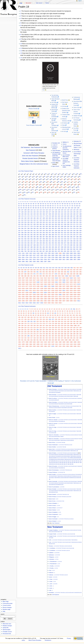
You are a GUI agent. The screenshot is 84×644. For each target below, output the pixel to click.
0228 (27, 293)
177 (44, 216)
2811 (27, 259)
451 (47, 243)
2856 (71, 259)
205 (65, 218)
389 (50, 237)
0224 (75, 290)
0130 (45, 280)
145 (74, 212)
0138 (71, 280)
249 (71, 222)
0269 (49, 297)
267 (62, 224)
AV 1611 (64, 131)
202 (56, 218)
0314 (27, 303)
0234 (45, 293)
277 (28, 226)
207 (71, 218)
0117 (60, 278)
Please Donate (33, 109)
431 (50, 241)
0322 (57, 303)
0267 (42, 297)
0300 (38, 301)
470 (41, 245)
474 (53, 245)
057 (56, 272)
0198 (42, 288)
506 (22, 249)
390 (53, 237)
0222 (68, 290)
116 (49, 190)
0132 (53, 280)
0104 (74, 276)
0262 (23, 297)
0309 (71, 301)
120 (66, 190)
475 (56, 245)
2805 (68, 257)
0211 (27, 290)
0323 (60, 303)
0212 (31, 290)
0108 (27, 278)
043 (77, 270)
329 (59, 231)
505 (19, 249)
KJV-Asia (64, 106)
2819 (57, 259)
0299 (34, 301)
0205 (68, 288)
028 (31, 270)
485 (22, 247)
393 (62, 237)
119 (62, 190)
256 (28, 224)
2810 (23, 259)
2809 (20, 259)
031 (41, 270)
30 (52, 176)
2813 (34, 259)
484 (19, 247)
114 (41, 190)
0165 (45, 284)
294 (80, 226)
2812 (31, 259)
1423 (31, 253)
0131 (49, 280)
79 (34, 184)
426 (35, 241)
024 (19, 270)
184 (65, 216)
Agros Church (56, 166)
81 (41, 184)
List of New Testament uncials (26, 265)
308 (59, 228)
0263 (27, 297)
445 (28, 243)
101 (49, 187)
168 (80, 214)
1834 (57, 253)
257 (31, 224)
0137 (68, 280)
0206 (71, 288)
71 (69, 182)
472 (47, 245)
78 (31, 184)
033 (47, 270)
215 (31, 220)
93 (20, 187)
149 (22, 214)
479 (68, 245)
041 (71, 270)
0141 (20, 282)
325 (47, 231)
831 (56, 251)
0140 (79, 280)
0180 (38, 286)
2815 (42, 259)
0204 (64, 288)
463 (19, 245)
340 (28, 233)
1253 (27, 253)
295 (19, 228)
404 (31, 239)
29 (48, 176)
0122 (79, 278)
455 (59, 243)
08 (36, 268)
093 (38, 276)
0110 (34, 278)
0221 (64, 290)
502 (74, 247)
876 (59, 251)
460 (74, 243)
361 (28, 235)
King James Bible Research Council (78, 103)
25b (74, 309)
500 (68, 247)
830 (53, 251)
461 (77, 243)
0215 (42, 290)
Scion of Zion (77, 107)
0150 (53, 282)
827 (44, 251)
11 (21, 48)
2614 (75, 255)
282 (44, 226)
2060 (71, 253)
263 (50, 224)
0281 (31, 299)
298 (28, 228)
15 (63, 174)
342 (35, 233)
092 (35, 276)
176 (41, 216)
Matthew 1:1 (66, 142)
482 (77, 245)
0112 (42, 278)
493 (47, 247)
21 (20, 176)
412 (56, 239)
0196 (34, 288)
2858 (79, 259)
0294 (79, 299)
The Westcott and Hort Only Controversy (67, 148)
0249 (38, 295)
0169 (60, 284)
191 (22, 218)
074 (44, 274)
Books (54, 163)
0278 (20, 299)
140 (24, 195)
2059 (68, 253)
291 (71, 226)
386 (41, 237)
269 (68, 224)
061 (68, 272)
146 (77, 212)
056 (53, 272)
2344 (27, 255)
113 (37, 190)
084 (74, 274)
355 (74, 233)
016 (59, 268)
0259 (75, 295)
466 (28, 245)
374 (68, 235)
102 (53, 187)
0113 (45, 278)
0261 (20, 297)
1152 (20, 253)
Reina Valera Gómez (27, 161)
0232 (42, 293)
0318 (42, 303)
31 (55, 176)
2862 (31, 262)
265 (56, 224)
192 (25, 218)
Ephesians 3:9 (77, 141)
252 (80, 222)
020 (72, 268)
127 (33, 192)
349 (56, 233)
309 (62, 228)
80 (38, 184)
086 (80, 274)
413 (59, 239)
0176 (23, 286)
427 (38, 241)
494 (50, 247)
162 (62, 214)
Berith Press (65, 100)
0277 (79, 297)
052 (41, 272)
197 (41, 218)
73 (76, 182)
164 (68, 214)
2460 (53, 255)
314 (77, 228)
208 (74, 218)
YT (52, 136)
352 (65, 233)
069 (28, 274)
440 (77, 241)
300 (35, 228)
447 (35, 243)
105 (66, 187)
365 (41, 235)
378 (80, 235)
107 (74, 187)
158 (50, 214)
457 (65, 243)
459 (71, 243)
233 (22, 222)
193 (28, 218)
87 (62, 184)
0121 (75, 278)
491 (41, 247)
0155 (71, 282)
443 (22, 243)
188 (77, 216)
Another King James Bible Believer (55, 106)
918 (71, 251)
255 (25, 224)
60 (31, 182)
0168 (57, 284)
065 (80, 272)
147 (80, 212)
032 (44, 270)
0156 (75, 282)
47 (48, 179)
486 (25, 247)
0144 (31, 282)
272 (77, 224)
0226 (20, 293)
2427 (34, 255)
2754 (27, 257)
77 (27, 184)
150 (25, 214)
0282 (34, 299)
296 (22, 228)
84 (52, 184)
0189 (71, 286)
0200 (49, 288)
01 (19, 268)
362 (31, 235)
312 (71, 228)
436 (65, 241)
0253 (53, 295)
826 (41, 251)
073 (41, 274)
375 (71, 235)
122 (74, 190)
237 (35, 222)
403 (28, 239)
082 (68, 274)
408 (44, 239)
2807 (75, 257)
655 (59, 249)
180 (53, 216)
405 (35, 239)
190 (19, 218)
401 (22, 239)
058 (59, 272)
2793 (53, 257)
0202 (57, 288)
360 (25, 235)
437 (68, 241)
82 (44, 184)
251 (77, 222)
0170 (64, 284)
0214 (38, 290)
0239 (64, 293)
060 (65, 272)
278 (31, 226)
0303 (49, 301)
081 (65, 274)
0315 (31, 303)
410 (50, 239)
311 (68, 228)
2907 (45, 262)
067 (22, 274)
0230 (34, 293)
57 (20, 182)
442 (19, 243)
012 (47, 268)
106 (70, 187)
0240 (68, 293)
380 (22, 237)
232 (19, 222)
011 (44, 268)
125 (24, 192)
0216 (45, 290)
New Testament (36, 147)
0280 (27, 299)
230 (77, 220)
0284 (42, 299)
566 (38, 249)
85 (55, 184)
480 (71, 245)
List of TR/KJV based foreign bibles (77, 154)
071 (35, 274)
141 (62, 212)
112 (33, 190)
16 (67, 174)
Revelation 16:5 (56, 143)
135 (66, 192)
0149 (49, 282)
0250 (42, 295)
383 (31, 237)
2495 (64, 255)
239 (41, 222)
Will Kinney (77, 150)
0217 (49, 290)
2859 (20, 262)
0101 (63, 276)
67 (55, 182)
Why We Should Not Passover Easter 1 (78, 145)
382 (28, 237)
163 (65, 214)
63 (41, 182)
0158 (20, 284)
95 (27, 187)
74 (80, 182)
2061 (75, 253)
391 (56, 237)
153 (35, 214)
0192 (20, 288)
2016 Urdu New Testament (30, 156)
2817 (49, 259)
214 (28, 220)
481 (74, 245)
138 (78, 192)
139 (20, 195)
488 (31, 247)
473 (50, 245)
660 (74, 249)
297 (25, 228)
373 (65, 235)
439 (74, 241)
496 (56, 247)
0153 (64, 282)
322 (38, 231)
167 (77, 214)
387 (44, 237)
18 (74, 174)
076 (50, 274)
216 (35, 220)
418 (74, 239)
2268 (23, 255)
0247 (31, 295)
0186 (60, 286)
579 (41, 249)
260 (41, 224)
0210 (23, 290)
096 (47, 276)
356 (77, 233)
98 (38, 187)
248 (68, 222)
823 (31, 251)
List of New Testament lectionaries (77, 166)
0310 (75, 301)
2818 (53, 259)
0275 (71, 297)
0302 (45, 301)
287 (59, 226)
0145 (34, 282)
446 (31, 243)
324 (44, 231)
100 (45, 187)
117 (53, 190)
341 (31, 233)
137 (74, 192)
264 (53, 224)
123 (78, 190)
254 (22, 224)
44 (38, 179)
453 (53, 243)
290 (68, 226)
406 (38, 239)
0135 (60, 280)
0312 (20, 303)
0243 (79, 293)
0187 (64, 286)
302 (41, 228)
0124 (23, 280)
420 (80, 239)
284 (50, 226)
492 (44, 247)
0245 (23, 295)
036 (56, 270)
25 (34, 176)
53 (69, 179)
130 (45, 192)
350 (59, 233)
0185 (57, 286)
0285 (45, 299)
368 (50, 235)
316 (19, 231)
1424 (34, 253)
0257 (68, 295)
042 (74, 270)
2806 (71, 257)
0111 (38, 278)
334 (74, 231)
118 (58, 190)
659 (71, 249)
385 (38, 237)
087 (19, 276)
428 (41, 241)
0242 (75, 293)
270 (71, 224)
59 (27, 182)
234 (25, 222)
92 (80, 184)
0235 (49, 293)
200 (50, 218)
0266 (38, 297)
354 (71, 233)
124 (20, 192)
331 (65, 231)
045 (19, 272)
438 (71, 241)
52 (66, 179)
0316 (34, 303)
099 (56, 276)
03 (24, 268)
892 (65, 251)
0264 (31, 297)
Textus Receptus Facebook (33, 125)
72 (73, 182)
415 (65, 239)
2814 (38, 259)
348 (53, 233)
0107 (23, 278)
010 (41, 268)
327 (53, 231)
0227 (23, 293)
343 (38, 233)
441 (80, 241)
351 (62, 233)
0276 (75, 297)
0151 (57, 282)
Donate (30, 118)
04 (26, 268)
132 (53, 192)
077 (53, 274)
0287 (53, 299)
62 (38, 182)
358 (19, 235)
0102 (67, 276)
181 (56, 216)
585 (44, 249)
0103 (70, 276)
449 (41, 243)
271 (74, 224)
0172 (71, 284)
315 (80, 228)
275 (22, 226)
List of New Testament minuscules (77, 160)
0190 (75, 286)
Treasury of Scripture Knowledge (54, 115)
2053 (64, 253)
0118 (64, 278)
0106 (20, 278)
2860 (23, 262)
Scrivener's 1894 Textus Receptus (34, 153)
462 (80, 243)
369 (53, 235)
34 (66, 176)
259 (38, 224)
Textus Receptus (56, 151)
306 (53, 228)
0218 (53, 290)
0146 (38, 282)
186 (71, 216)
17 (70, 174)
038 (62, 270)
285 (53, 226)
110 (24, 190)
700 (25, 251)
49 (55, 179)
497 (59, 247)
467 (31, 245)
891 (62, 251)
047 (25, 272)
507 (25, 249)
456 (62, 243)
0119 (68, 278)
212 (22, 220)
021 (75, 268)
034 (50, 270)
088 (22, 276)
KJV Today (54, 102)
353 (68, 233)
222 (53, 220)
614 (47, 249)
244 (56, 222)
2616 (20, 257)
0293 (75, 299)
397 (74, 237)
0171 (68, 284)
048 (28, 272)
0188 (68, 286)
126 (29, 192)
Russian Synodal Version (30, 158)
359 (22, 235)
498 (62, 247)
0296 (23, 301)
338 (22, 233)
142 (65, 212)
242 (50, 222)
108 (78, 187)
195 (35, 218)
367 (47, 235)
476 (59, 245)
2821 (64, 259)
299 (31, 228)
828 (47, 251)
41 (27, 179)
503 (77, 247)
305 (50, 228)
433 (56, 241)
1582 (42, 253)
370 (56, 235)
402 (25, 239)
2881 (38, 262)
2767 (45, 257)
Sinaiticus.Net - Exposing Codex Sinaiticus (66, 111)
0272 (60, 297)
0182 (45, 286)
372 (62, 235)
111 (29, 190)
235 (28, 222)
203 (59, 218)
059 (62, 272)
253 (19, 224)
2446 (49, 255)
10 (21, 44)
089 (25, 276)
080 (62, 274)
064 (77, 272)
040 (68, 270)
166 (74, 214)
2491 (60, 255)
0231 (38, 293)
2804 (64, 257)
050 (35, 272)
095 (44, 276)
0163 (38, 284)
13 (21, 53)
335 (77, 231)
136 (70, 192)
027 (28, 270)
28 (44, 176)
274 (19, 226)
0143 (27, 282)
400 (19, 239)
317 (22, 231)
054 (47, 272)
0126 (31, 280)
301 (38, 228)
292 (74, 226)
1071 (75, 251)
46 (44, 179)
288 (62, 226)
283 (47, 226)
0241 (71, 293)
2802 (57, 257)
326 (50, 231)
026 (25, 270)
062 (71, 272)
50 (59, 179)
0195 (31, 288)
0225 (79, 290)
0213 (34, 290)
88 (66, 184)
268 (65, 224)
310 (65, 228)
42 (31, 179)
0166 (49, 284)
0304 (53, 301)
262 (47, 224)
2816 (45, 259)
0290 (64, 299)
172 (28, 216)
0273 (64, 297)
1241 (23, 253)
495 (53, 247)
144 (71, 212)
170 (22, 216)
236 (31, 222)
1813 (53, 253)
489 (35, 247)
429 (44, 241)
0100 (59, 276)
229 (74, 220)
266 (59, 224)
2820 (60, 259)
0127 (34, 280)
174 (35, 216)
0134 (57, 280)
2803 (60, 257)
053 (44, 272)
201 (53, 218)
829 (50, 251)
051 (38, 272)
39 (20, 179)
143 (68, 212)
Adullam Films (77, 116)
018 (65, 268)
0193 (23, 288)
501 (71, 247)
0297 (27, 301)
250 (74, 222)
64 (44, 182)
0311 (79, 301)
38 (80, 176)
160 (56, 214)
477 (62, 245)
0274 (68, 297)
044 (80, 270)
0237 (57, 293)
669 (80, 249)
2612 (68, 255)
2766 (42, 257)
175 (38, 216)
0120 (71, 278)
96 (31, 187)
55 (76, 179)
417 (71, 239)
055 (50, 272)
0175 (20, 286)
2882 (42, 262)
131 (49, 192)
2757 (38, 257)
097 (50, 276)
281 (41, 226)
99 (41, 187)
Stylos (64, 125)
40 (23, 179)
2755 (31, 257)
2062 (79, 253)
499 (65, 247)
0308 (68, 301)
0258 (71, 295)
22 (23, 176)
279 (35, 226)
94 (23, 187)
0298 (31, 301)
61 (34, 182)
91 (76, 184)
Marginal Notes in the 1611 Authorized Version (34, 164)
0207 (75, 288)
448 (38, 243)
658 (68, 249)
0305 (57, 301)
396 (71, 237)
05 (29, 268)
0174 (79, 284)
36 (73, 176)
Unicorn (65, 144)
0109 (31, 278)
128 (37, 192)
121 (70, 190)
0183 (49, 286)
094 (41, 276)
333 (71, 231)
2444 (42, 255)
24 (31, 176)
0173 (75, 284)
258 (35, 224)
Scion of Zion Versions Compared (77, 112)
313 (74, 228)
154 (38, 214)
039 (65, 270)
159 (53, 214)
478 (65, 245)
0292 (71, 299)
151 (28, 214)
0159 (23, 284)
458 (68, 243)
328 (56, 231)
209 (77, 218)
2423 (31, 255)
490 (38, 247)
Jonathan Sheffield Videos (76, 124)
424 (28, 241)
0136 (64, 280)
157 (47, 214)
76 (23, 184)
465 (25, 245)
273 (80, 224)
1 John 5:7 (55, 145)
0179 (34, 286)
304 (47, 228)
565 (35, 249)
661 (77, 249)
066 (19, 274)
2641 (23, 257)
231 (80, 220)
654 (56, 249)
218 (41, 220)
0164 (42, 284)
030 (38, 270)
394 (65, 237)
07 (33, 268)
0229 (31, 293)
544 (31, 249)
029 (35, 270)
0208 (79, 288)
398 (77, 237)
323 (41, 231)
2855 (68, 259)
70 (66, 182)
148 (19, 214)
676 (19, 251)
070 (31, 274)
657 (65, 249)
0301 (42, 301)
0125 (27, 280)
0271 (57, 297)
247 (65, 222)
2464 (57, 255)
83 (48, 184)
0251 (45, 295)
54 (73, 179)
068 (25, 274)
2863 (34, 262)
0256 (64, 295)
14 (21, 58)
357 (80, 233)
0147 (42, 282)
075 (47, 274)
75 (20, 184)
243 (53, 222)
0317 (38, 303)
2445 (45, 255)
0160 (27, 284)
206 (68, 218)
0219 (57, 290)
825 (38, 251)
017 (62, 268)
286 (56, 226)
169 (19, 216)
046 (22, 272)
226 (65, 220)
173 (31, 216)
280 (38, 226)
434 (59, 241)
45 (41, 179)
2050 (60, 253)
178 (47, 216)
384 (35, 237)
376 (74, 235)
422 (22, 241)
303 (44, 228)
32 (59, 176)
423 (25, 241)
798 (28, 251)
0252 (49, 295)
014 (53, 268)
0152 (60, 282)
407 (41, 239)
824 (35, 251)
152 (31, 214)
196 (38, 218)
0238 (60, 293)
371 (59, 235)
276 (25, 226)
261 (44, 224)
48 (52, 179)
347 (50, 233)
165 (71, 214)
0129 (42, 280)
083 (71, 274)
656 (62, 249)
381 (25, 237)
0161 (31, 284)
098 (53, 276)
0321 (53, 303)
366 (44, 235)
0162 (34, 284)
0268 (45, 297)
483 (80, 245)
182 (59, 216)
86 (59, 184)
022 (78, 268)
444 (25, 243)
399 (80, 237)
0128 (38, 280)
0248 (34, 295)
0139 (75, 280)
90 (73, 184)
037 (59, 270)
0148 (45, 282)
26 (38, 176)
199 (47, 218)
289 (65, 226)
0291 (68, 299)
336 (80, 231)
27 (41, 176)
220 (47, 220)
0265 (34, 297)
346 (47, 233)
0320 (49, 303)
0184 (53, 286)
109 (20, 190)
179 (50, 216)
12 (21, 51)
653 (53, 249)
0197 (38, 288)
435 (62, 241)
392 (59, 237)
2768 (49, 257)
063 (74, 272)
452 (50, 243)
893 (68, 251)
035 (53, 270)
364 (38, 235)
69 (62, 182)
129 (41, 192)
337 (19, 233)
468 (35, 245)
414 (62, 239)
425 (31, 241)
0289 (60, 299)
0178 (31, 286)
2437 (38, 255)
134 (62, 192)
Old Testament (25, 147)
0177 (27, 286)
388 (47, 237)
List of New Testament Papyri (26, 171)
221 (50, 220)
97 (34, 187)
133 (58, 192)
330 (62, 231)
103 (57, 187)
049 (31, 272)
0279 (23, 299)
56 (80, 179)
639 (50, 249)
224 (59, 220)
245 (59, 222)
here (44, 90)
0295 (20, 301)
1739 (45, 253)
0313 (23, 303)
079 (59, 274)
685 (22, 251)
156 (44, 214)
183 (62, 216)
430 (47, 241)
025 (22, 270)
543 (28, 249)
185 (68, 216)
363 (35, 235)
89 (69, 184)
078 (56, 274)
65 (48, 182)
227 (68, 220)
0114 (49, 278)
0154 (68, 282)
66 (52, 182)
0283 (38, 299)
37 (76, 176)
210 (80, 218)
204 (62, 218)
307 (56, 228)
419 (77, 239)
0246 (27, 295)
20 (81, 174)
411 (53, 239)
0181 (42, 286)
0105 (78, 276)
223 (56, 220)
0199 (45, 288)
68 (59, 182)
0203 (60, 288)
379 (19, 237)
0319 (45, 303)
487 (28, 247)
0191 (79, 286)
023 (81, 268)
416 (68, 239)
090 (28, 276)
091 (31, 276)
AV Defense (65, 123)
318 (25, 231)
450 (44, 243)
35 (69, 176)
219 (44, 220)
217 (38, 220)
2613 (71, 255)
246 (62, 222)
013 (50, 268)
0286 (49, 299)
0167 (53, 284)
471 (44, 245)
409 (47, 239)
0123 (20, 280)
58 (23, 182)
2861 (27, 262)
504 (80, 247)
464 (22, 245)
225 (62, 220)
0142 (23, 282)
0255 (60, 295)
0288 (57, 299)
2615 (79, 255)
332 (68, 231)
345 (44, 233)
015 (56, 268)
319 (28, 231)
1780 (49, 253)
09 (38, 268)
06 (31, 268)
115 (45, 190)
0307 (64, 301)
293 (77, 226)
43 (34, 179)
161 (59, 214)
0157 (79, 282)
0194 (27, 288)
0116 (57, 278)
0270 (53, 297)
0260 (79, 295)
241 (47, 222)
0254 (57, 295)
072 (38, 274)
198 (44, 218)
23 (27, 176)
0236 (53, 293)
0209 (20, 290)
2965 (49, 262)
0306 (60, 301)
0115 (53, 278)
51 (62, 179)
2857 (75, 259)
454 (56, 243)
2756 (34, 257)
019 (69, 268)
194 (31, 218)
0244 (20, 295)
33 (62, 176)
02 (21, 268)
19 (77, 174)
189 (80, 216)
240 (44, 222)
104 (61, 187)
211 (19, 220)
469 (38, 245)
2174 (20, 255)
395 (68, 237)
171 (25, 216)
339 (25, 233)
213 (25, 220)
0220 (60, 290)
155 (41, 214)
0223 (71, 290)
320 (31, 231)
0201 (53, 288)
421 (19, 241)
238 (38, 222)
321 (35, 231)
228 (71, 220)
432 (53, 241)
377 (77, 235)
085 (77, 274)
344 (41, 233)
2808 (79, 257)
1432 (38, 253)
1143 (78, 251)
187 (74, 216)
